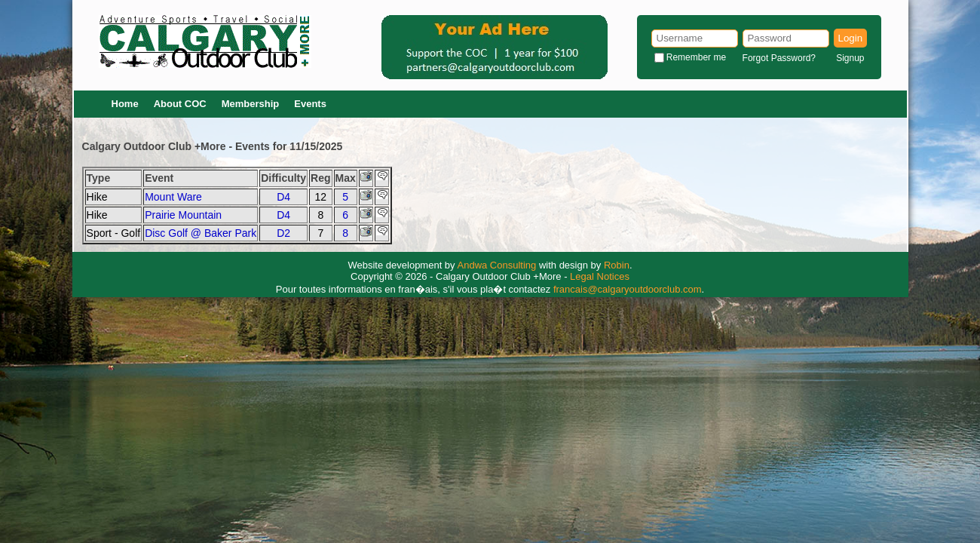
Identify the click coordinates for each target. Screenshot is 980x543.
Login (851, 38)
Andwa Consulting (497, 265)
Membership (251, 104)
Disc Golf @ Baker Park (201, 233)
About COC (180, 104)
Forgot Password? (779, 58)
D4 (283, 197)
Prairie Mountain (183, 215)
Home (125, 104)
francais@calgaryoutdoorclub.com (628, 289)
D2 (283, 233)
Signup (850, 58)
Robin (617, 265)
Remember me (696, 57)
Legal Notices (600, 276)
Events (310, 104)
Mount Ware (173, 197)
